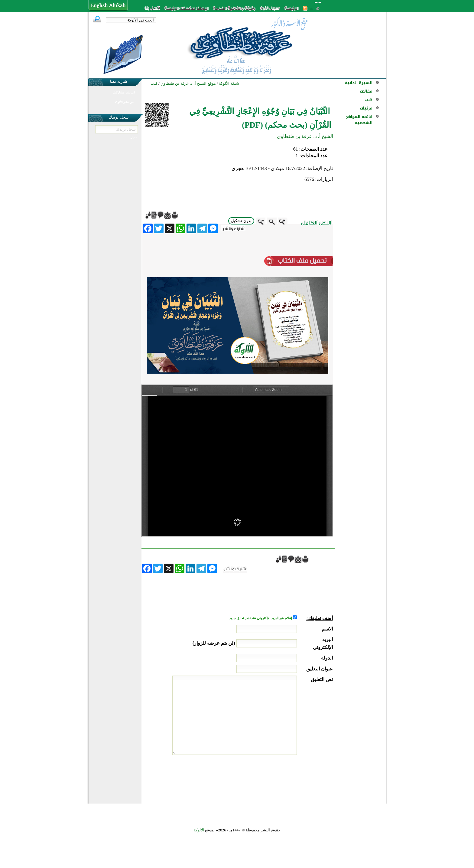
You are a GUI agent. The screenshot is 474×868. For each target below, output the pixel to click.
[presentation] (287, 778)
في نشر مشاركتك (124, 92)
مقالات (366, 91)
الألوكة (199, 830)
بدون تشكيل (241, 221)
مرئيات (366, 108)
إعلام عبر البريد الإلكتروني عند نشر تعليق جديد (261, 618)
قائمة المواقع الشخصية (359, 120)
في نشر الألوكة (124, 102)
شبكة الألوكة (229, 83)
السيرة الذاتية (359, 83)
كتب (368, 100)
